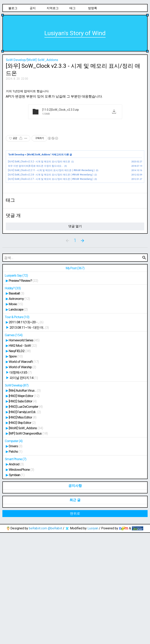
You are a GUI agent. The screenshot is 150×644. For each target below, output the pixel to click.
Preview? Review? (23, 392)
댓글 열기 (75, 337)
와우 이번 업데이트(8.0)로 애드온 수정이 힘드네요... (36, 222)
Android (16, 575)
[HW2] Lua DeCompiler (26, 518)
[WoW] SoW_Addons (39, 210)
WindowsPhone (21, 581)
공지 (33, 8)
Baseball (16, 405)
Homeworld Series (24, 451)
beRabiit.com (38, 640)
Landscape (18, 421)
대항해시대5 (21, 484)
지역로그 (53, 8)
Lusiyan (93, 640)
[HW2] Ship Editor (22, 534)
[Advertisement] (75, 113)
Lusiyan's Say (16, 387)
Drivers (16, 557)
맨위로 (75, 625)
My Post (75, 379)
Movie (16, 415)
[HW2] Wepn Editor (24, 507)
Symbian (17, 586)
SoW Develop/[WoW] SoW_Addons (32, 60)
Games (14, 446)
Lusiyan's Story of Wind (75, 33)
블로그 (13, 8)
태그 (73, 8)
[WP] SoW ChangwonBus (28, 545)
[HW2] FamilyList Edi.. (25, 523)
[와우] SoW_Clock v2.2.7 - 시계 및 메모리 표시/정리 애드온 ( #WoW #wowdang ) (51, 235)
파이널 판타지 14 (24, 489)
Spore (16, 468)
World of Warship (22, 478)
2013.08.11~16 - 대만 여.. (29, 439)
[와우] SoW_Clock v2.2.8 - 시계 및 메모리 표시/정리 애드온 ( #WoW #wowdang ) (51, 230)
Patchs (16, 563)
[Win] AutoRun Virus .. (25, 502)
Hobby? (13, 399)
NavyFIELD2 (20, 462)
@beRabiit (55, 640)
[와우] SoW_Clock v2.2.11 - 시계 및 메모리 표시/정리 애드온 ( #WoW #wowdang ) (51, 226)
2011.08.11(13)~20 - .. (26, 433)
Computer (14, 552)
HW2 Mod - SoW (23, 457)
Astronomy (19, 410)
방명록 (93, 8)
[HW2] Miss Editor (23, 529)
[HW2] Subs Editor (23, 512)
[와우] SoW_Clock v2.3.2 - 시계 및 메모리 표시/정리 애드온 (39, 217)
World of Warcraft (24, 473)
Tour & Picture (17, 428)
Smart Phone (16, 570)
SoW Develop (16, 210)
